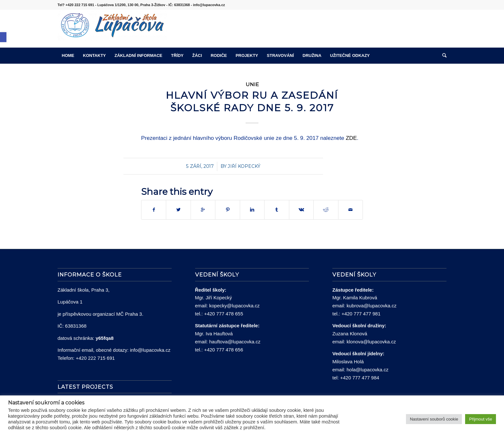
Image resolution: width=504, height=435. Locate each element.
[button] (3, 37)
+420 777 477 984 (360, 378)
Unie (252, 84)
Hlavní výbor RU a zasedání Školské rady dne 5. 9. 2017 (252, 102)
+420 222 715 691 (95, 358)
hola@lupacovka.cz (367, 370)
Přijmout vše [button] (481, 419)
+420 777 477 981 (361, 314)
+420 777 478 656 (224, 350)
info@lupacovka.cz (150, 350)
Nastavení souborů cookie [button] (434, 419)
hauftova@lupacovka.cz (235, 342)
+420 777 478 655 (224, 314)
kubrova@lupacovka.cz (371, 306)
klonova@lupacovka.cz (371, 342)
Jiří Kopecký (244, 166)
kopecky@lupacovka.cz (234, 306)
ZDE (351, 138)
